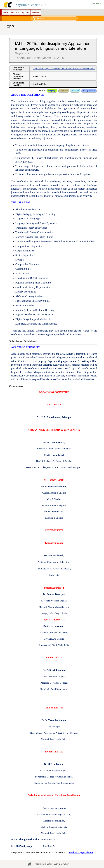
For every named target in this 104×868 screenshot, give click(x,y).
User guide (96, 3)
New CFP (15, 12)
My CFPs (25, 12)
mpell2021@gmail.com (81, 853)
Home (5, 12)
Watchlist (36, 12)
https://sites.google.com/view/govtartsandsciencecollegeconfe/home (64, 68)
